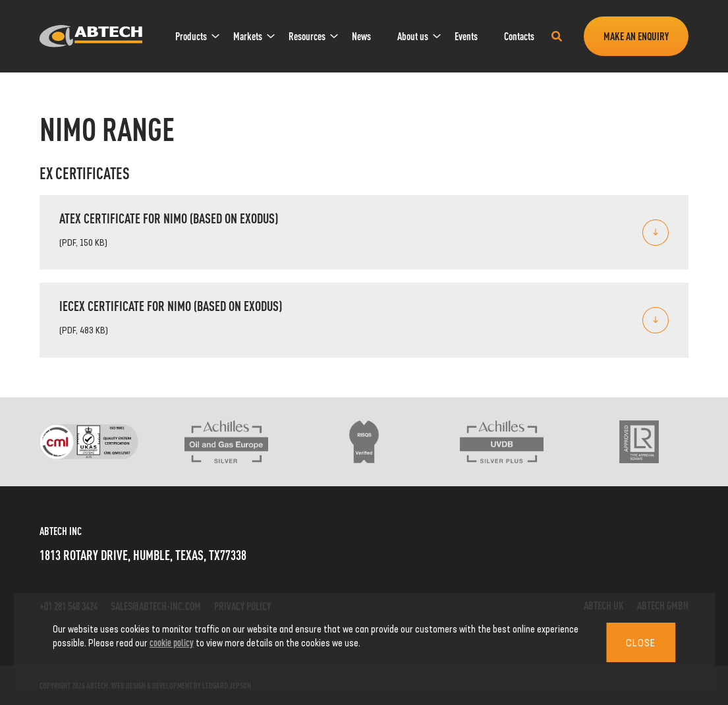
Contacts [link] (519, 36)
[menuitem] (191, 36)
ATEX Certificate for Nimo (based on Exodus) (169, 218)
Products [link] (191, 36)
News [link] (361, 36)
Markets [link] (248, 36)
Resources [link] (307, 36)
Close (641, 642)
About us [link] (413, 36)
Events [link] (466, 36)
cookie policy (172, 642)
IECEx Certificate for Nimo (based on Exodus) (171, 305)
